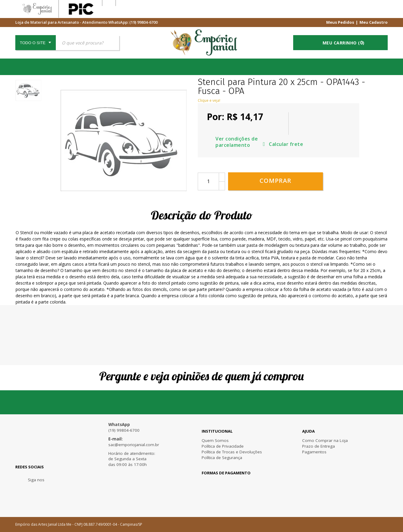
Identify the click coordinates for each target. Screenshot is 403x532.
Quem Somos (215, 440)
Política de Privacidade (223, 446)
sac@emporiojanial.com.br (134, 445)
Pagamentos (314, 452)
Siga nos (36, 480)
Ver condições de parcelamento (325, 119)
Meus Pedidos (340, 22)
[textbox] (87, 43)
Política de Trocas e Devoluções (232, 452)
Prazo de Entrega (319, 446)
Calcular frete (315, 135)
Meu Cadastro (374, 22)
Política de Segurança (222, 458)
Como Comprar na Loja (325, 440)
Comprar (275, 170)
